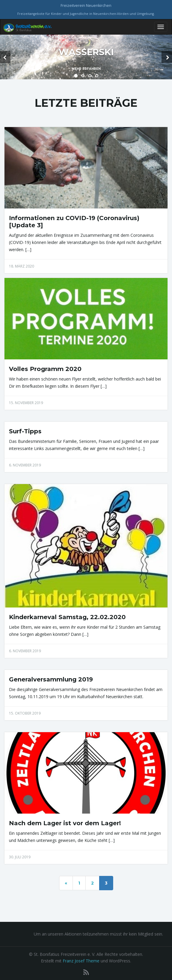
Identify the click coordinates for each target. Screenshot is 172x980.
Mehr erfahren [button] (86, 69)
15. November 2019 (26, 403)
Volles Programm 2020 (45, 369)
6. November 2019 (25, 465)
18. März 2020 (21, 266)
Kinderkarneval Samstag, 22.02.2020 (67, 617)
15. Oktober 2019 (25, 713)
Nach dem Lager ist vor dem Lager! (65, 823)
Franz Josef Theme (81, 961)
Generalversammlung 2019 (51, 679)
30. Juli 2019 (20, 857)
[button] (5, 57)
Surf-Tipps (25, 431)
